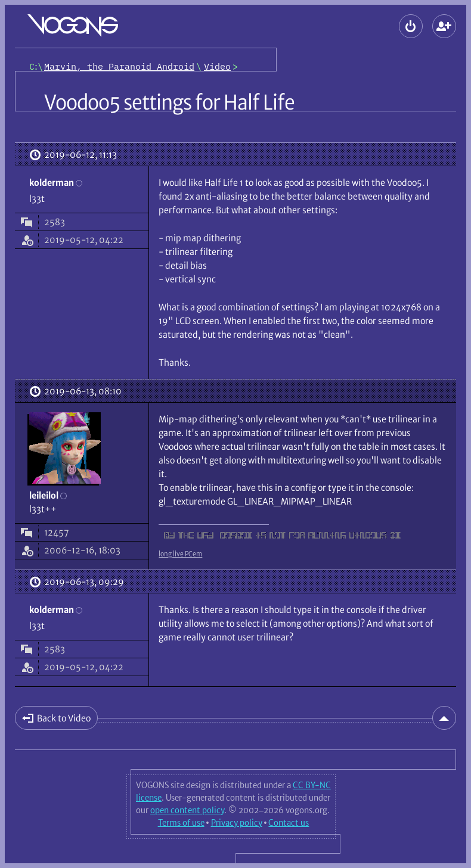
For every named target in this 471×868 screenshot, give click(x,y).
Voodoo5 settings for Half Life (169, 102)
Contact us (289, 823)
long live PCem (180, 554)
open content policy (187, 810)
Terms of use (181, 823)
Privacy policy (237, 823)
